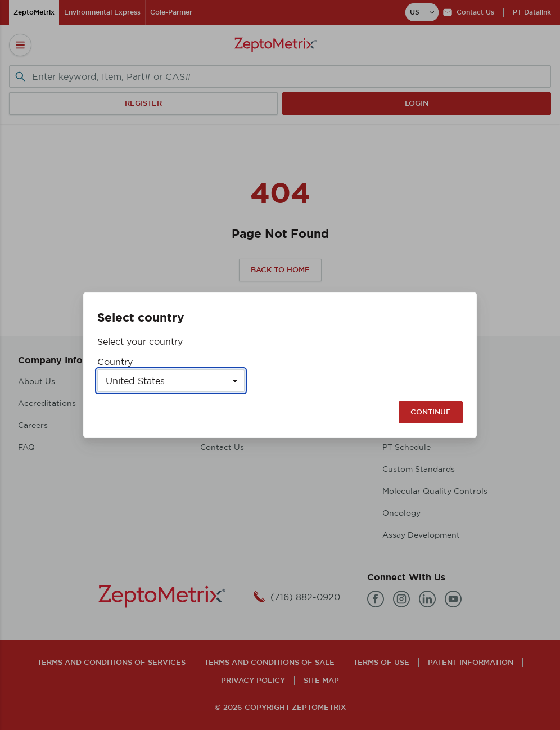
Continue (431, 412)
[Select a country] (171, 381)
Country (115, 362)
